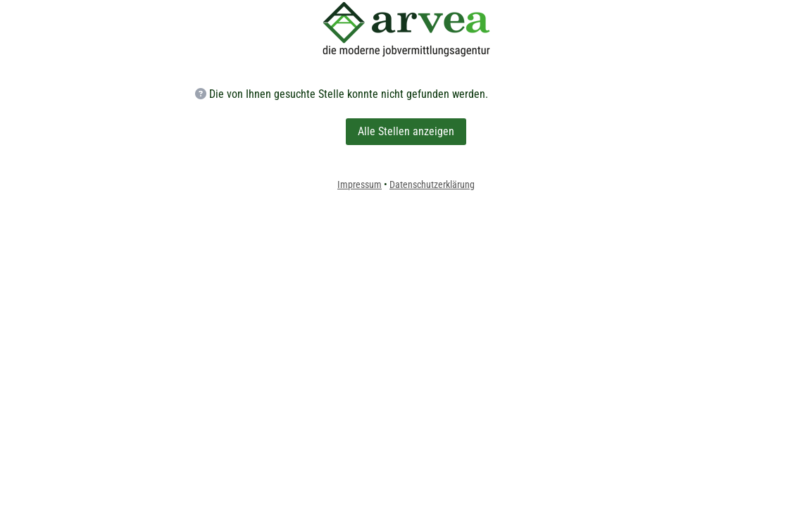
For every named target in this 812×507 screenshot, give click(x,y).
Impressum (360, 184)
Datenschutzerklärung (432, 184)
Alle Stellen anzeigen (406, 131)
